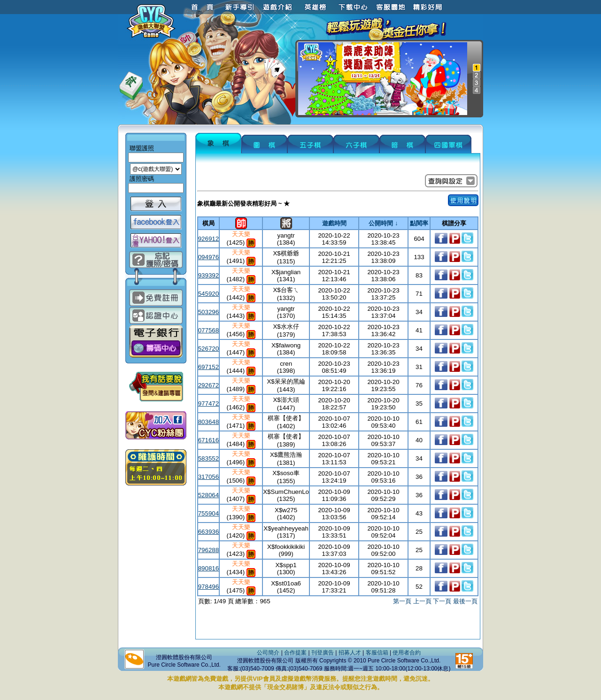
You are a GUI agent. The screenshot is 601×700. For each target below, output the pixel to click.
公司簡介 (268, 653)
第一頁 (402, 601)
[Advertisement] (338, 623)
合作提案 (295, 653)
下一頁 (442, 601)
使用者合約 (407, 653)
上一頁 (422, 601)
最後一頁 (465, 601)
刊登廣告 (323, 653)
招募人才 (350, 653)
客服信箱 (377, 653)
